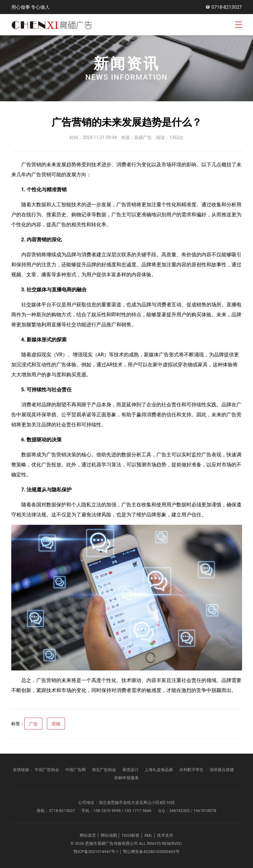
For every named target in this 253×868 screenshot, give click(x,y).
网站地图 (109, 835)
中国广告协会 (47, 770)
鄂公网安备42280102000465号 (151, 852)
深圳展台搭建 (222, 770)
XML (148, 835)
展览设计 (130, 770)
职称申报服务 (127, 778)
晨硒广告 (143, 138)
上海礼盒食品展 (159, 770)
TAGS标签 (130, 835)
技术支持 (165, 835)
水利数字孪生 (191, 770)
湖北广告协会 (104, 770)
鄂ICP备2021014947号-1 (96, 852)
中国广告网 (76, 770)
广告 (33, 724)
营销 (56, 724)
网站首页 (88, 835)
